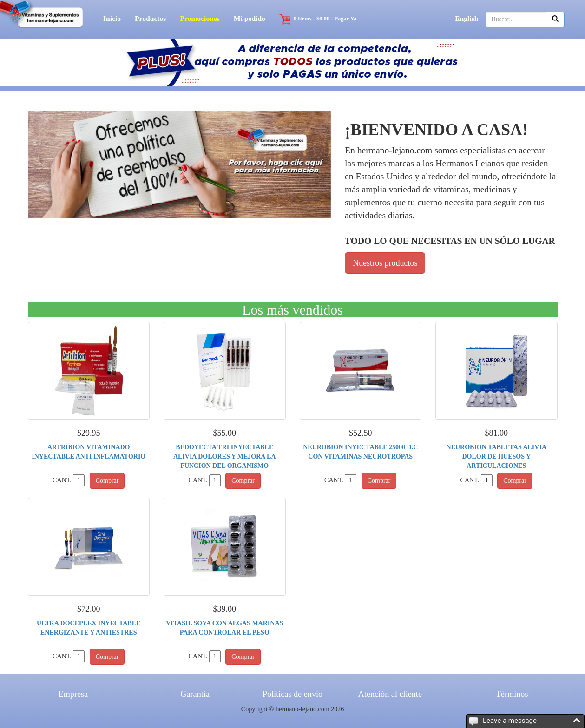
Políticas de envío (292, 694)
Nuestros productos (385, 263)
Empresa (73, 694)
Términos (512, 694)
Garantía (195, 694)
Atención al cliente (390, 694)
